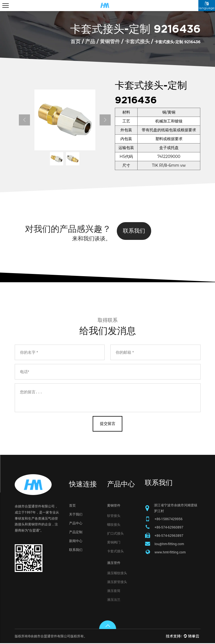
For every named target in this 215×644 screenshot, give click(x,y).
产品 (90, 42)
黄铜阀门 (114, 543)
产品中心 (76, 524)
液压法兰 (114, 600)
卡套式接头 (137, 42)
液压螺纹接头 (117, 573)
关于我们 (76, 515)
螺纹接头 (114, 525)
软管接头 (114, 516)
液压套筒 (114, 591)
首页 (75, 42)
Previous (24, 120)
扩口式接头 (115, 534)
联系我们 (134, 231)
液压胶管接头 (117, 582)
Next (105, 120)
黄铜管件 (110, 42)
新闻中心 (76, 541)
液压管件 (114, 563)
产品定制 (76, 532)
